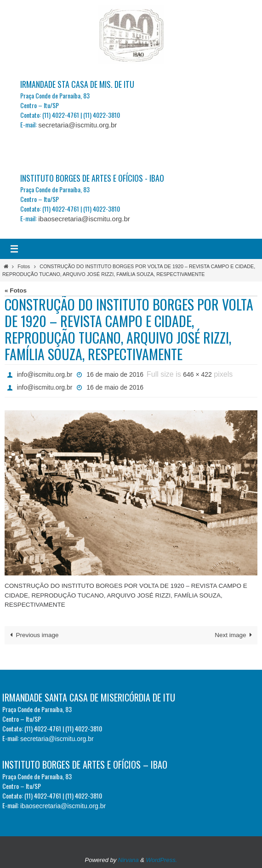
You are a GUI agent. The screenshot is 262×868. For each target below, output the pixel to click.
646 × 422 (197, 374)
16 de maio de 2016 (115, 374)
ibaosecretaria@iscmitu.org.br (84, 219)
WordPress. (162, 860)
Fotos (24, 266)
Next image (235, 635)
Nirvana (128, 860)
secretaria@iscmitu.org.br (77, 125)
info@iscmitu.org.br (45, 374)
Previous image (33, 635)
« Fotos (16, 290)
